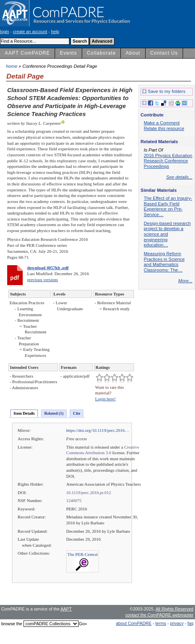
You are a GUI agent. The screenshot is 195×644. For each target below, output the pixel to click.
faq (190, 623)
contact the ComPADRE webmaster (159, 615)
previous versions (42, 280)
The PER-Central (83, 554)
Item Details (24, 413)
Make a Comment (162, 123)
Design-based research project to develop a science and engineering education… (167, 234)
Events (68, 53)
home (12, 66)
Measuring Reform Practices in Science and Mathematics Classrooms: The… (164, 262)
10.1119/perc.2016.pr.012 (89, 492)
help (55, 32)
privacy (177, 623)
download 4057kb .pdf (48, 268)
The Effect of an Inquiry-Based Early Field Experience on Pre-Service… (168, 206)
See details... (179, 177)
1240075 (74, 500)
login (5, 32)
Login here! (106, 399)
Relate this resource (164, 128)
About (133, 53)
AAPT (66, 609)
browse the (12, 624)
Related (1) (54, 413)
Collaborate (101, 53)
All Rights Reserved (174, 609)
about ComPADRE (134, 623)
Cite (77, 413)
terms (161, 623)
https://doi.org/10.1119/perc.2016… (98, 430)
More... (185, 281)
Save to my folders (164, 92)
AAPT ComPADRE (27, 53)
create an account (30, 32)
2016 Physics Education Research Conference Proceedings (168, 161)
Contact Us (164, 53)
